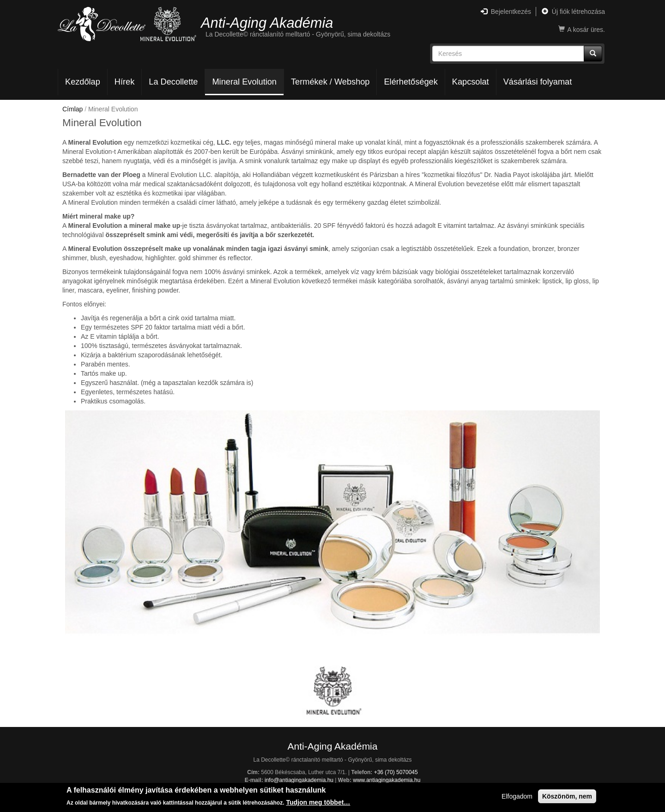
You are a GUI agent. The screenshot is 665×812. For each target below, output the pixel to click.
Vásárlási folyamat (538, 82)
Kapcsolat (471, 82)
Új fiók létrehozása (573, 12)
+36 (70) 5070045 (396, 772)
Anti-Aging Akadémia (267, 22)
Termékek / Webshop (330, 82)
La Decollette (173, 82)
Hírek (124, 82)
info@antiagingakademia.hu (299, 780)
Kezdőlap (83, 82)
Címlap (73, 109)
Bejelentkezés (506, 12)
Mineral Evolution (244, 82)
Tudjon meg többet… (318, 803)
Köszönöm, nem (567, 797)
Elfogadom (517, 797)
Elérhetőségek (411, 82)
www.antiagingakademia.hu (387, 780)
